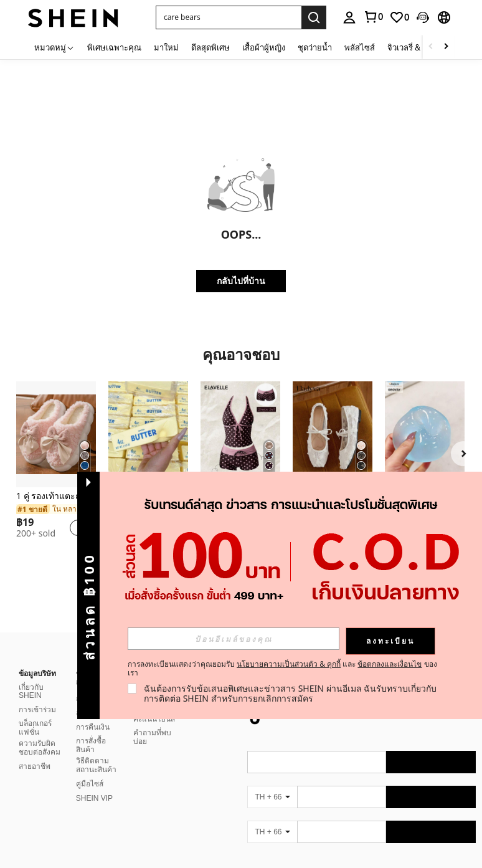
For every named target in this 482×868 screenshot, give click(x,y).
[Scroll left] (431, 47)
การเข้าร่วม (37, 695)
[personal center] (349, 17)
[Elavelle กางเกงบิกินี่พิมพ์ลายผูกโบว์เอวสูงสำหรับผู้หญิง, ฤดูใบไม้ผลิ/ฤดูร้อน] (240, 434)
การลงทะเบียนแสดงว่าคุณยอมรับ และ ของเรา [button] (282, 669)
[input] (234, 639)
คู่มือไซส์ (90, 769)
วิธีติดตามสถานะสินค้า (96, 750)
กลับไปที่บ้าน (241, 281)
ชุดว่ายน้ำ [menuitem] (315, 47)
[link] (373, 17)
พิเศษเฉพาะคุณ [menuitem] (114, 47)
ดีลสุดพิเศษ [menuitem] (210, 47)
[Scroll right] (446, 47)
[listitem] (56, 465)
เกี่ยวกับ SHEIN (31, 677)
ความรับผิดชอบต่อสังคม (40, 733)
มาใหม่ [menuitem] (166, 47)
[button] (229, 17)
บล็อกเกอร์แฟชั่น (35, 713)
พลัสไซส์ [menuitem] (360, 47)
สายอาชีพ (35, 751)
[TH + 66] (272, 782)
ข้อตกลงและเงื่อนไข (390, 664)
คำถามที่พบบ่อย (152, 722)
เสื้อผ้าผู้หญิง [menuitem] (264, 47)
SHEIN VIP (94, 783)
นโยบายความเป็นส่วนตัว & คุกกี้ (289, 664)
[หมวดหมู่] (54, 47)
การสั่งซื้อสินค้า (91, 730)
